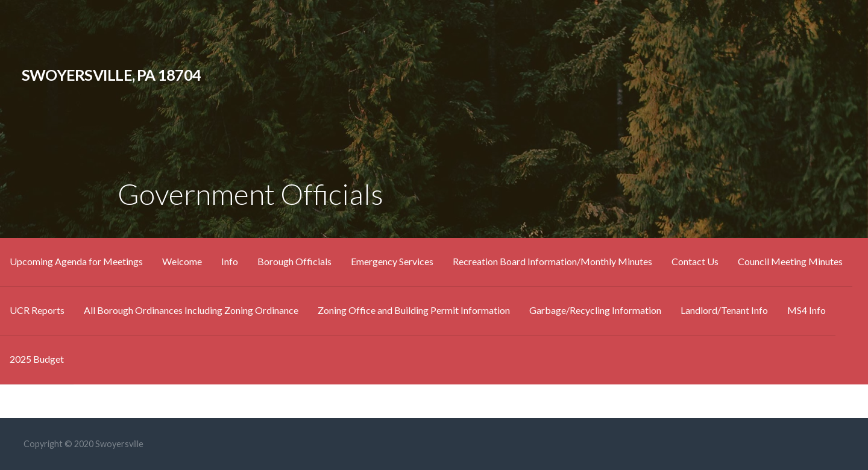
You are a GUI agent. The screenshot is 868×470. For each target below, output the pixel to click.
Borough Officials (294, 261)
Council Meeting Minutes (790, 261)
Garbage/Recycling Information (595, 310)
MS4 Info (807, 310)
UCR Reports (37, 310)
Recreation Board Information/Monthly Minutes (552, 261)
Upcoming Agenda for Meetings (76, 261)
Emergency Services (392, 261)
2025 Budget (37, 359)
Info (230, 261)
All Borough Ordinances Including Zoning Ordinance (191, 310)
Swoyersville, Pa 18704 (111, 75)
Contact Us (695, 261)
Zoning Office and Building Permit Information (414, 310)
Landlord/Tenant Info (724, 310)
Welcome (182, 261)
